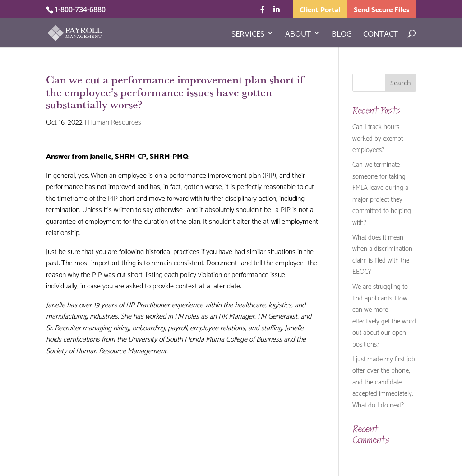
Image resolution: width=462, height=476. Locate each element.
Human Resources (115, 121)
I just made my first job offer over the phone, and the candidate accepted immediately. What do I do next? (384, 381)
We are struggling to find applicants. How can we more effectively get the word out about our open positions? (384, 314)
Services (248, 35)
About (298, 35)
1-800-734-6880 (80, 9)
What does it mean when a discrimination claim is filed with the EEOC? (382, 254)
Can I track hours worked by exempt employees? (378, 137)
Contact (381, 35)
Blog (342, 35)
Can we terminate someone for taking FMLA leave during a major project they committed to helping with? (382, 193)
